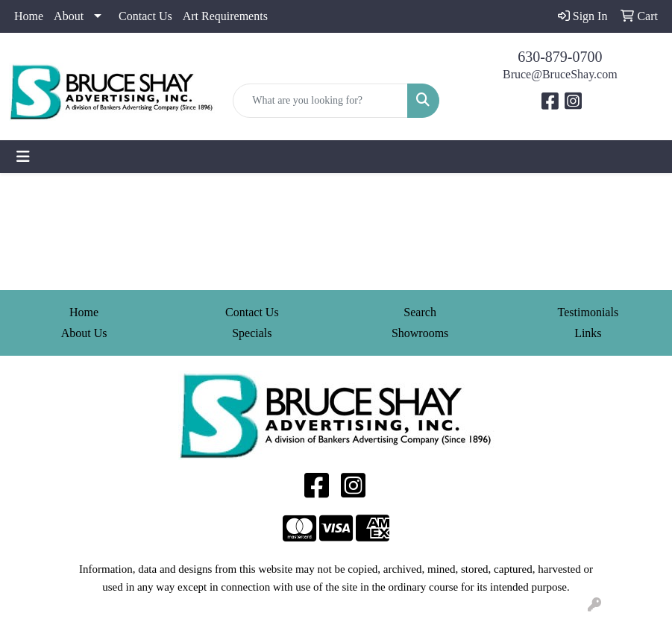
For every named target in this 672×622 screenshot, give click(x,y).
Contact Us (145, 16)
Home (29, 16)
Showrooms (420, 333)
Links (588, 333)
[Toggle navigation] (23, 157)
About (69, 16)
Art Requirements (225, 16)
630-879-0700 (560, 57)
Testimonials (588, 312)
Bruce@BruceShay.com (560, 74)
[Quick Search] (320, 101)
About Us (84, 333)
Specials (252, 333)
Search (420, 312)
